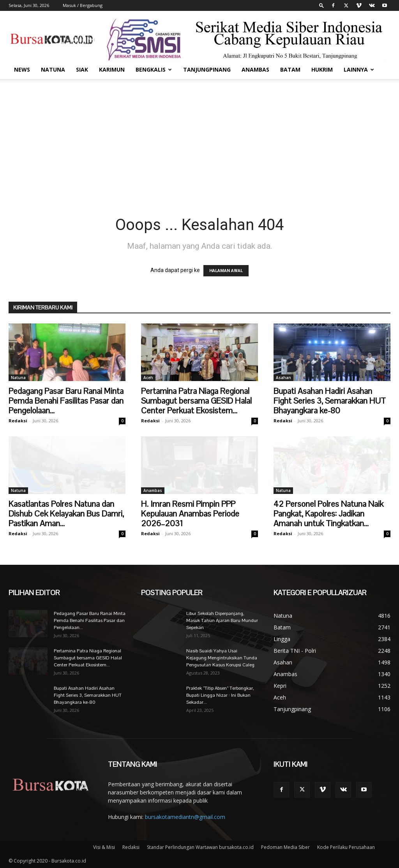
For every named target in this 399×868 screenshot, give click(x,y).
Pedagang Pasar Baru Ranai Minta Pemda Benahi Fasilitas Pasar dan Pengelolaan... (66, 401)
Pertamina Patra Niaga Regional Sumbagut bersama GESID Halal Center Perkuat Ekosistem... (196, 401)
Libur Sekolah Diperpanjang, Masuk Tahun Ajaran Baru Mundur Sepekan (222, 620)
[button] (321, 5)
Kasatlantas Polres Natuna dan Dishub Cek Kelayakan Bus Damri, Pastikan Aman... (66, 514)
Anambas (255, 69)
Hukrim (322, 69)
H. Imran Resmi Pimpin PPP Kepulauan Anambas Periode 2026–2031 (190, 514)
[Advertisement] (199, 137)
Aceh (148, 378)
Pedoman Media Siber (285, 847)
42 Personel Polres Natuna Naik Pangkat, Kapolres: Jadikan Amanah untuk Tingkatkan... (328, 514)
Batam (290, 69)
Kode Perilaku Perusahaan (346, 847)
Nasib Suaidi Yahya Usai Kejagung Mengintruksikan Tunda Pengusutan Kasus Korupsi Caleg (222, 658)
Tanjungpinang (207, 69)
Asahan (283, 378)
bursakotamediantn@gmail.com (185, 817)
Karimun (112, 69)
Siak (82, 69)
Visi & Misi (104, 847)
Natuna (53, 69)
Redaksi (18, 421)
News (22, 69)
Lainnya (359, 69)
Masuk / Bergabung (83, 5)
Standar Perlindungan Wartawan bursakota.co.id (200, 847)
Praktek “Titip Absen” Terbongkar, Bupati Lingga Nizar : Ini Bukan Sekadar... (220, 695)
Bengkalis (154, 69)
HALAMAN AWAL (226, 271)
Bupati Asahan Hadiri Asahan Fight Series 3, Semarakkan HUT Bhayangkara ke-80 (330, 401)
